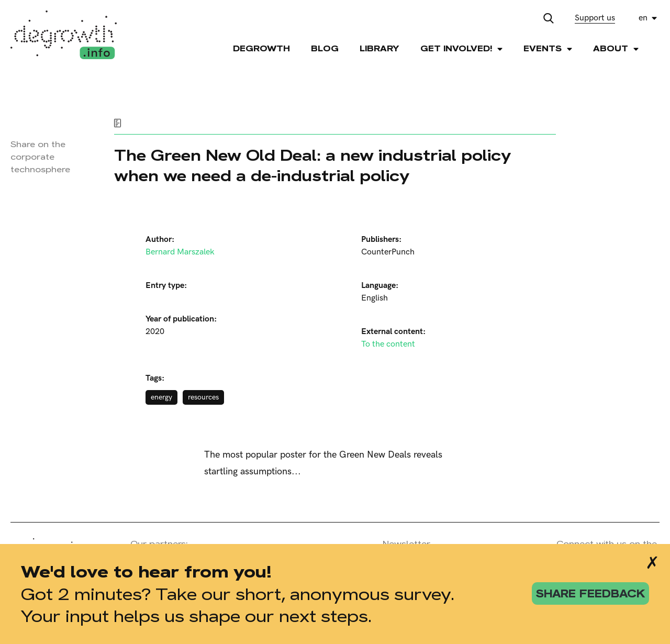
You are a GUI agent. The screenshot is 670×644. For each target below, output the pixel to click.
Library (379, 48)
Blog (325, 48)
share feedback (590, 593)
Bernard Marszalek (180, 252)
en (643, 18)
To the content (388, 344)
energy (161, 397)
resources (203, 397)
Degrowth (261, 48)
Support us (595, 18)
